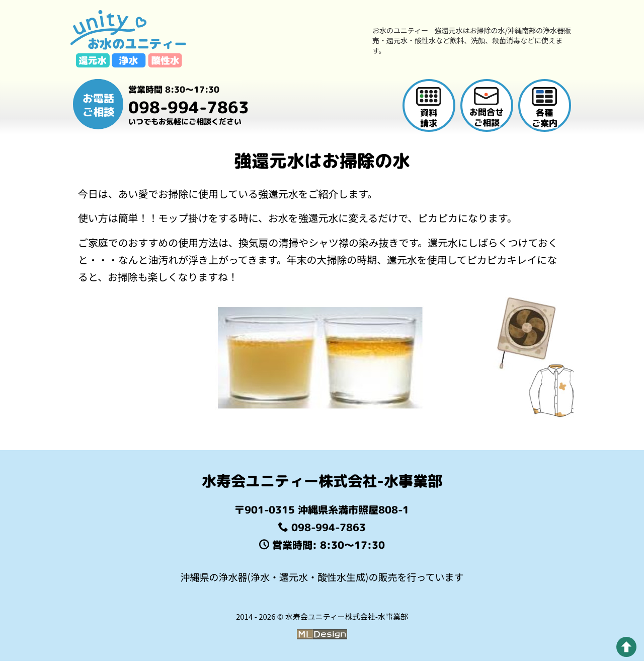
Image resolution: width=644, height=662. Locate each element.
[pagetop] (626, 647)
